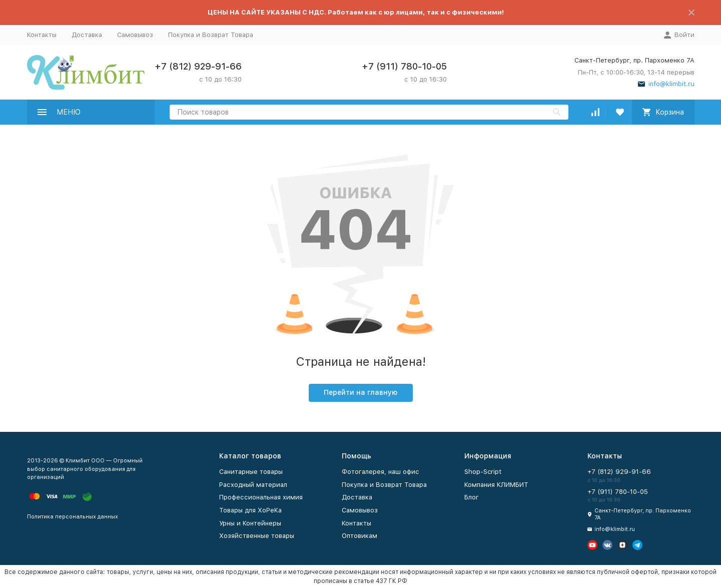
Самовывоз (135, 35)
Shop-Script (483, 472)
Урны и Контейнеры (250, 523)
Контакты (42, 35)
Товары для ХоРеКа (250, 510)
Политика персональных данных (73, 517)
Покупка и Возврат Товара (211, 35)
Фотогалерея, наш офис (381, 472)
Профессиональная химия (261, 497)
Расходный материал (253, 485)
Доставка (87, 35)
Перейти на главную (360, 392)
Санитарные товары (251, 472)
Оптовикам (359, 536)
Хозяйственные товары (257, 536)
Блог (472, 497)
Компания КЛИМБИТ (496, 485)
